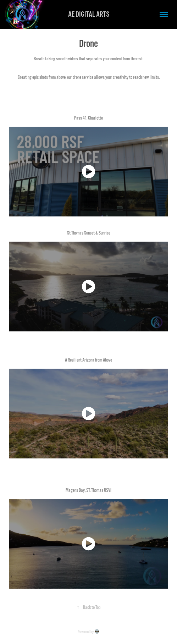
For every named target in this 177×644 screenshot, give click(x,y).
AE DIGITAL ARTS (89, 14)
